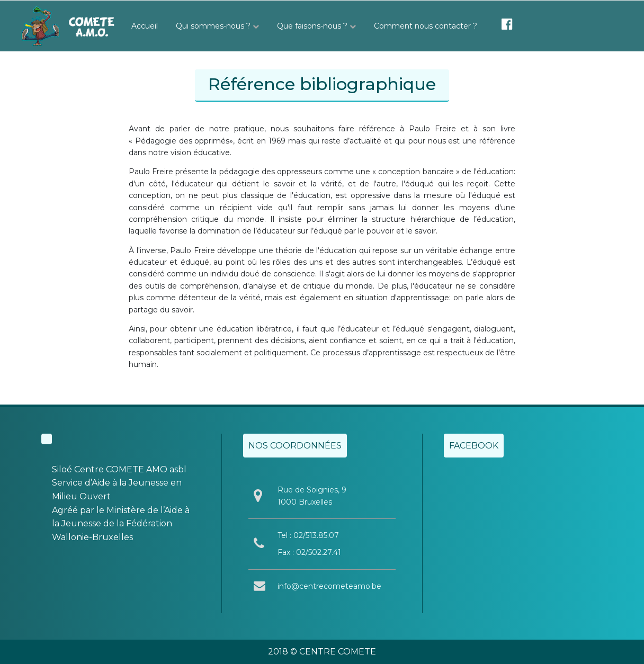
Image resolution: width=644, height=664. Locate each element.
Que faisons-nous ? (316, 26)
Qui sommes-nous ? (217, 26)
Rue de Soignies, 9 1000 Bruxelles (312, 496)
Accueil (145, 26)
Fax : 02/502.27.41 (309, 552)
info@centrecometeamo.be (329, 586)
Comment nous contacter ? (426, 26)
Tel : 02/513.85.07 (308, 535)
